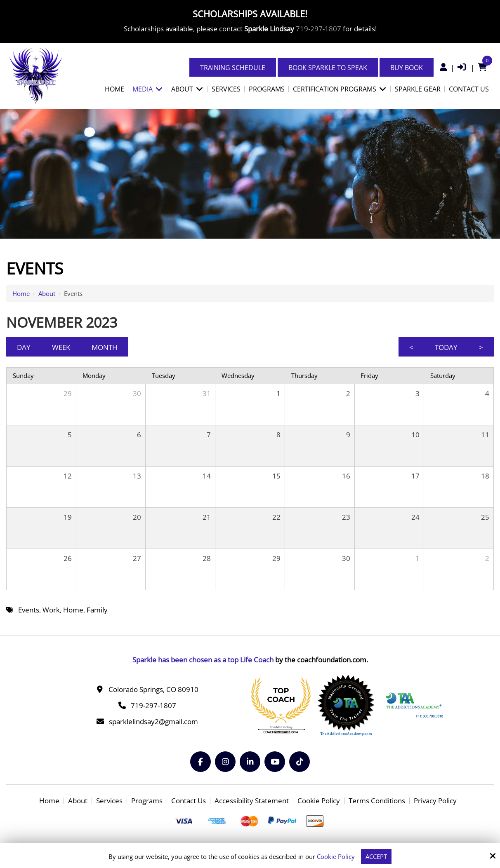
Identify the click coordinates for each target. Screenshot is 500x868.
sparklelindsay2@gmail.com (153, 721)
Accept (376, 856)
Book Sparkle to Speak (328, 68)
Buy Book (407, 68)
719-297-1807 (318, 29)
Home (21, 293)
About (47, 293)
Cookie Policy (336, 856)
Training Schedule (233, 68)
